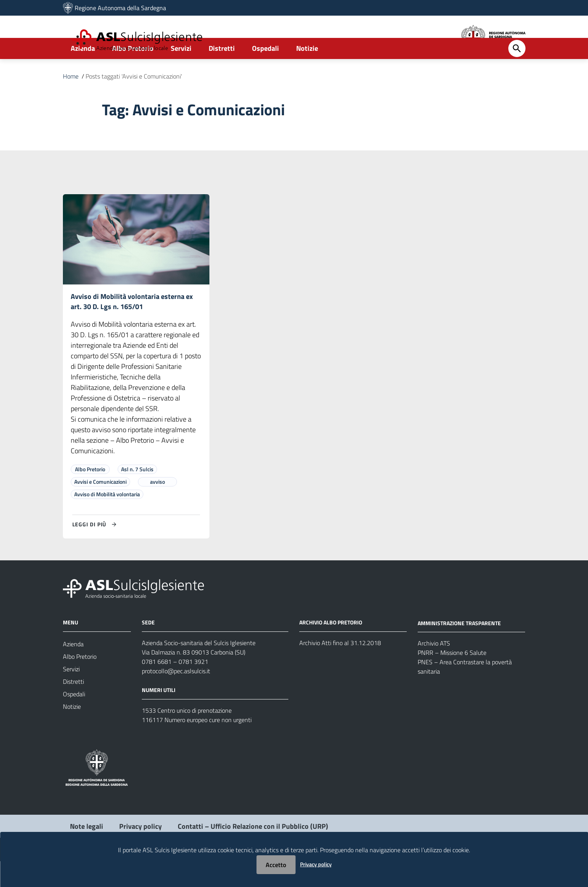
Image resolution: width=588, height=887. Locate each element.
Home (71, 101)
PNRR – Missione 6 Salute (452, 679)
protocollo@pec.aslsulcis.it (176, 697)
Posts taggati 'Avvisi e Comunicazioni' (134, 101)
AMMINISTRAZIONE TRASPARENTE (459, 649)
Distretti (222, 73)
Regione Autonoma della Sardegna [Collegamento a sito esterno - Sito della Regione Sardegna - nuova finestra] (120, 8)
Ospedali (265, 73)
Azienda (83, 73)
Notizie (307, 73)
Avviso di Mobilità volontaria (107, 520)
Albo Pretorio (133, 73)
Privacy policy (316, 864)
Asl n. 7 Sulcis (137, 495)
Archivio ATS (434, 669)
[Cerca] (517, 73)
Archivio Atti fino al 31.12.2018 (340, 669)
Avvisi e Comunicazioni (100, 507)
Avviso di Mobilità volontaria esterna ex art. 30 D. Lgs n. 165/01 (132, 326)
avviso (157, 507)
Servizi (181, 73)
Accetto (276, 865)
